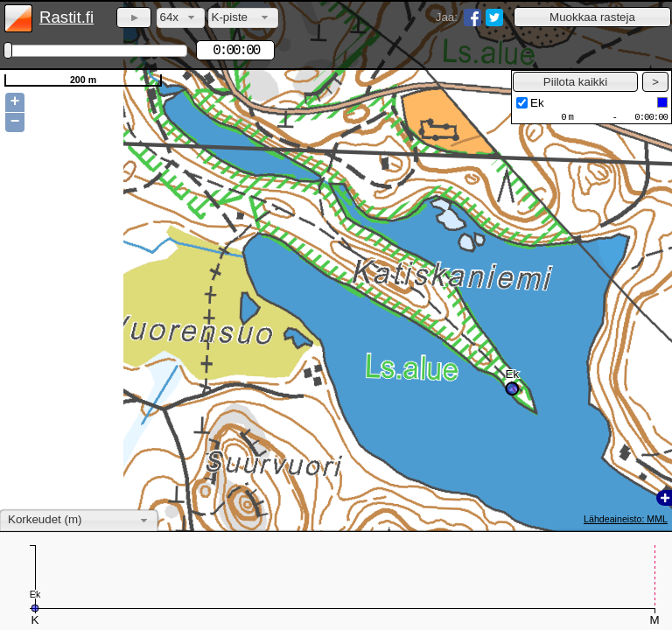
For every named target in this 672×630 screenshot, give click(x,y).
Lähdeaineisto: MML (626, 519)
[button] (592, 17)
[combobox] (181, 18)
